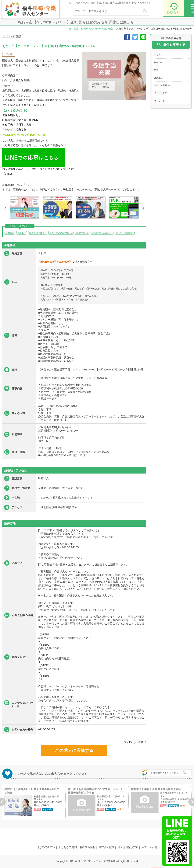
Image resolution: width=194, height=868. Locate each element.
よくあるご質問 (67, 847)
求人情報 (108, 29)
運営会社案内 (106, 847)
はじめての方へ (46, 847)
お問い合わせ (149, 847)
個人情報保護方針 (128, 847)
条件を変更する (171, 45)
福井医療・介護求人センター (85, 29)
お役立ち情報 (88, 847)
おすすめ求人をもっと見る (165, 773)
